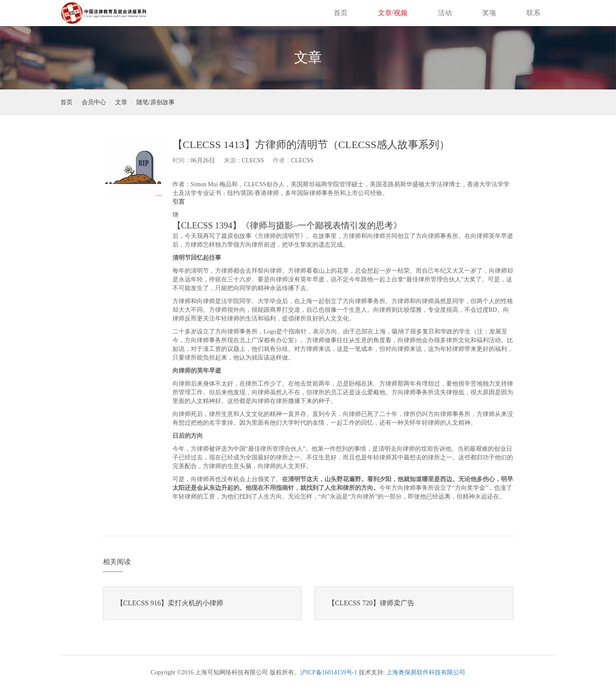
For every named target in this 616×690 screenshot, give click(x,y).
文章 (121, 102)
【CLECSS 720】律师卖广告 (371, 603)
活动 (445, 13)
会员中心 (94, 102)
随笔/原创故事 (156, 102)
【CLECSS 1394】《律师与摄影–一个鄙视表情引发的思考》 (287, 225)
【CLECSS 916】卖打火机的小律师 (170, 603)
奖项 (489, 13)
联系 (533, 13)
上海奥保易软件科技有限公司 (426, 672)
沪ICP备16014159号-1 (329, 672)
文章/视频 (393, 13)
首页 (341, 13)
